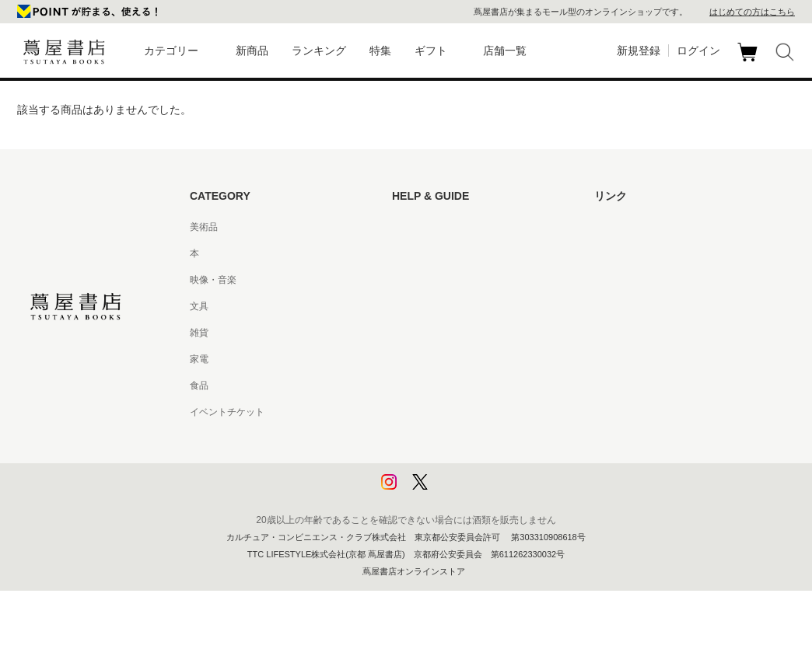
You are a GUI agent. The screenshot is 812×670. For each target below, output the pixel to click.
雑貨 (199, 333)
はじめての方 (420, 227)
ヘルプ (406, 253)
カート (749, 61)
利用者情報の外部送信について (457, 491)
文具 (199, 306)
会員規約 (411, 359)
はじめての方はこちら (752, 12)
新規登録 (639, 51)
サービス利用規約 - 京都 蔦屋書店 (463, 333)
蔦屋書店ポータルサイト (646, 227)
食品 (199, 386)
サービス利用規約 (429, 306)
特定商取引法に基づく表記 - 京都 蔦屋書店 (481, 412)
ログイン (698, 51)
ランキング (319, 51)
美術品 (204, 227)
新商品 (252, 51)
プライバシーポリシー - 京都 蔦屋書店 (472, 465)
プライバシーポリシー (439, 438)
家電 (199, 359)
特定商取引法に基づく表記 (448, 386)
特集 (380, 51)
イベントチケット (227, 412)
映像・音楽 (213, 280)
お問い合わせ (420, 280)
